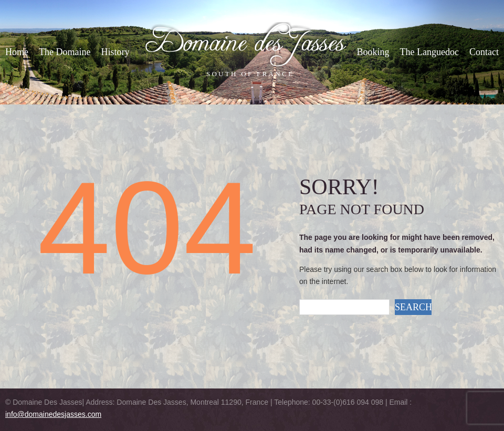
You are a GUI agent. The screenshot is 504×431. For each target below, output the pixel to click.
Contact (484, 52)
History (115, 52)
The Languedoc (429, 52)
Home (17, 52)
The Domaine (65, 52)
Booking (373, 52)
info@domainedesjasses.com (53, 414)
